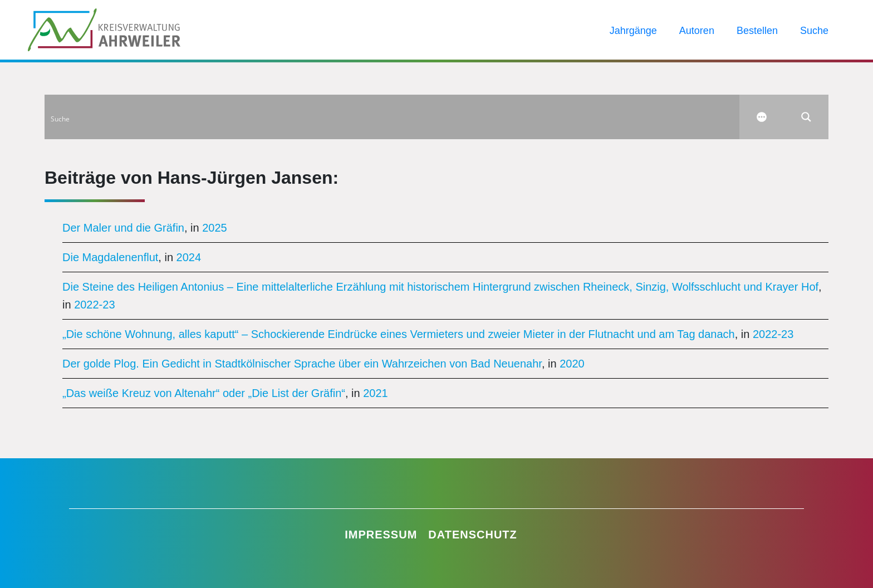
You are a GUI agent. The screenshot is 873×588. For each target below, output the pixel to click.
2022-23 (94, 305)
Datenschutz (473, 535)
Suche (814, 31)
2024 (189, 257)
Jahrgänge (633, 31)
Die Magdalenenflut (110, 257)
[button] (24, 563)
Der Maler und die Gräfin (123, 228)
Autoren (697, 31)
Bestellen (757, 31)
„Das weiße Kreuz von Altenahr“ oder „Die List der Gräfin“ (204, 393)
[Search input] (393, 117)
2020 (572, 364)
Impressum (381, 535)
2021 (376, 393)
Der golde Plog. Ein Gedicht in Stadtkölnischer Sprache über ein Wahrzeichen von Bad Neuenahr (302, 364)
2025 (215, 228)
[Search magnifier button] (806, 117)
